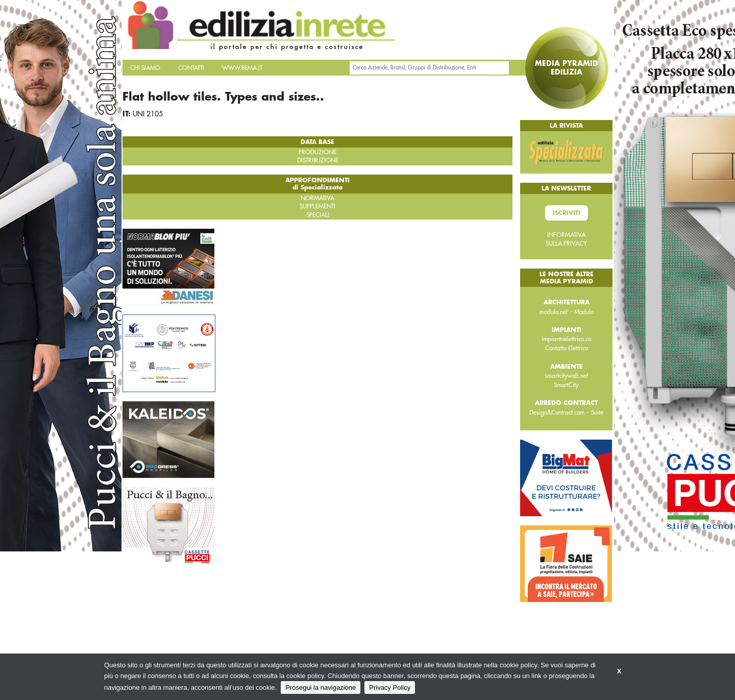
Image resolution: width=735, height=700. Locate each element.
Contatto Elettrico (567, 348)
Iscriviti (567, 213)
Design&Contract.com (557, 413)
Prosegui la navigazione (321, 687)
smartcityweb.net (566, 376)
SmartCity (566, 385)
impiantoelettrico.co (566, 339)
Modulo (584, 312)
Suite (597, 413)
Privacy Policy (390, 687)
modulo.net (554, 312)
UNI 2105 (148, 114)
